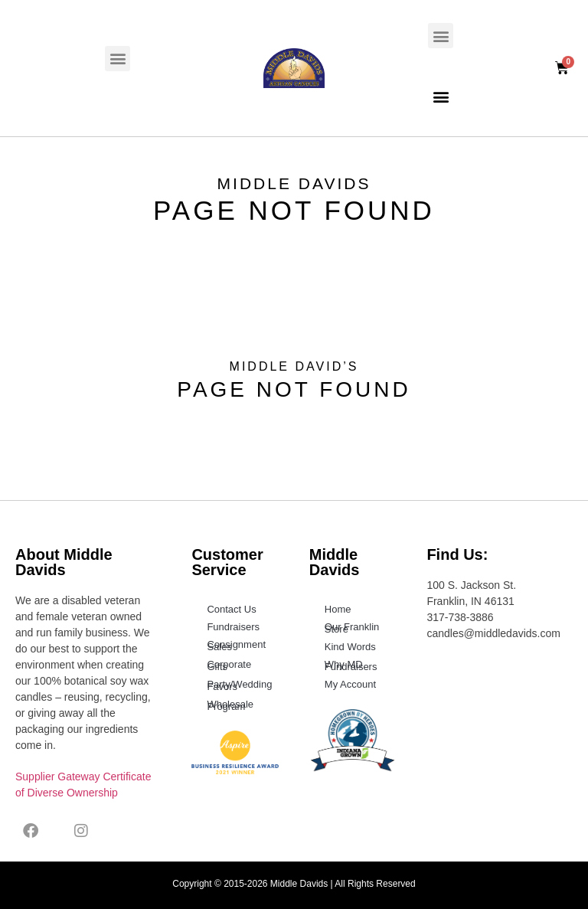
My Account (350, 684)
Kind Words (350, 647)
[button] (118, 59)
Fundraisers (233, 627)
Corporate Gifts (229, 665)
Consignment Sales (236, 646)
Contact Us (231, 609)
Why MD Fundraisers (351, 665)
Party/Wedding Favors (239, 685)
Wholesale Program (230, 705)
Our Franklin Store (352, 628)
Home (338, 609)
